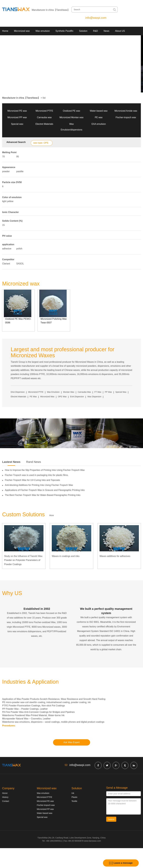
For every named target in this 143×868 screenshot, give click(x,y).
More (52, 515)
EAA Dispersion (18, 392)
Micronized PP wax (17, 117)
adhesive (7, 249)
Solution (83, 31)
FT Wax (98, 392)
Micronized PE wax (17, 111)
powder (6, 171)
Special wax (17, 124)
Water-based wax (99, 111)
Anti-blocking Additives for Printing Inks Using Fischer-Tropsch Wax (39, 485)
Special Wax (121, 392)
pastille (20, 171)
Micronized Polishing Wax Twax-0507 (54, 321)
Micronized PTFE (44, 111)
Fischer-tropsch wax (126, 117)
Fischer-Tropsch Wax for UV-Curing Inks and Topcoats (32, 480)
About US (120, 31)
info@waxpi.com (96, 18)
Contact (6, 801)
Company (8, 788)
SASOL (20, 264)
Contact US (8, 40)
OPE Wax (62, 397)
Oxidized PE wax (72, 111)
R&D (96, 31)
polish (19, 249)
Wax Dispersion (94, 397)
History (5, 797)
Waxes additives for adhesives (115, 556)
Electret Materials (44, 124)
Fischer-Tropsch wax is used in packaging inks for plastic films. (37, 475)
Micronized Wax (47, 397)
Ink (73, 793)
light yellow (8, 201)
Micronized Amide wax (126, 111)
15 (3, 225)
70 (3, 157)
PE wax (99, 117)
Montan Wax (69, 392)
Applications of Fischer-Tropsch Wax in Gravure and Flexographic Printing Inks (45, 490)
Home (5, 31)
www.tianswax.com (92, 841)
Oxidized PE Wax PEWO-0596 (18, 321)
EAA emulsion (99, 124)
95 (18, 157)
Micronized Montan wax (71, 117)
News (107, 31)
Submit (111, 819)
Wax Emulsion (53, 392)
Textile (74, 801)
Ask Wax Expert (71, 742)
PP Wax (108, 392)
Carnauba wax (44, 117)
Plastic (74, 797)
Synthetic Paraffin (64, 31)
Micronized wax (22, 31)
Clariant (6, 264)
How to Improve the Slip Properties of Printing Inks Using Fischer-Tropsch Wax (45, 470)
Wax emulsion (43, 31)
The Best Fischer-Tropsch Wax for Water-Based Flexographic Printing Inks (43, 495)
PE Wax (33, 397)
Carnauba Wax (84, 392)
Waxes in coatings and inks (66, 556)
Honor (5, 793)
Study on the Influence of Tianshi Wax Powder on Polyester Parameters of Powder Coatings (23, 560)
